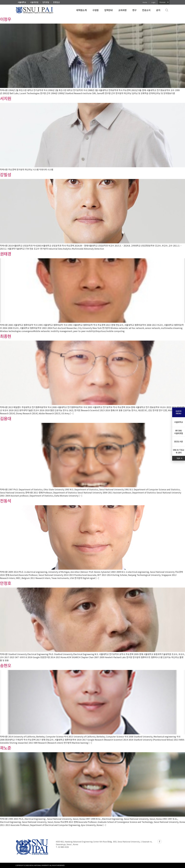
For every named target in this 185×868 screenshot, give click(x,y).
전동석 (6, 501)
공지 (158, 10)
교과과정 (122, 10)
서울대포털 (34, 2)
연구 (134, 10)
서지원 (6, 98)
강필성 (6, 174)
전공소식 (146, 10)
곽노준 (6, 748)
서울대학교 (22, 2)
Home (145, 2)
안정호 (6, 583)
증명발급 (56, 2)
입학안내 (108, 10)
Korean (163, 2)
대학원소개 (81, 10)
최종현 (6, 336)
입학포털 (46, 2)
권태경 (6, 254)
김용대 (6, 418)
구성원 (96, 10)
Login (153, 2)
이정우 (6, 19)
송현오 (6, 665)
